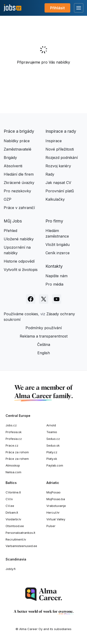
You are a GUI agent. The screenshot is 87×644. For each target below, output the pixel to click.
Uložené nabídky (19, 239)
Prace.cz (12, 445)
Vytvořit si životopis (21, 270)
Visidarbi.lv (13, 519)
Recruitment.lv (16, 539)
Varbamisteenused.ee (21, 546)
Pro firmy (54, 221)
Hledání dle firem (19, 174)
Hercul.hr (53, 512)
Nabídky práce (17, 141)
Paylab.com (55, 465)
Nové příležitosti (60, 149)
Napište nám (56, 276)
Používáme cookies (21, 314)
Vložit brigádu (58, 245)
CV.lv (9, 499)
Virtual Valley (56, 519)
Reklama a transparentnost (44, 336)
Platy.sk (52, 459)
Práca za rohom (17, 452)
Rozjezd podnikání (62, 158)
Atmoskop (13, 465)
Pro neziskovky (17, 191)
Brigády (10, 158)
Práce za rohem (17, 459)
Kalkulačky (55, 199)
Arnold (51, 425)
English (44, 353)
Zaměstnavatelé (18, 149)
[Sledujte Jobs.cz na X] (44, 299)
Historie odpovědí (19, 261)
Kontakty (54, 266)
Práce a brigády (19, 131)
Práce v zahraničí (19, 208)
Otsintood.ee (15, 526)
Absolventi (13, 166)
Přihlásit (57, 8)
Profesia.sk (14, 432)
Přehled (10, 231)
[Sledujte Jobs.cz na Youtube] (57, 299)
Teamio (52, 432)
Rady (50, 174)
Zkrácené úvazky (19, 183)
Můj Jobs (13, 221)
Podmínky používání (44, 328)
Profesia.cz (14, 439)
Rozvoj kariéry (58, 166)
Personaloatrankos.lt (20, 533)
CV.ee (10, 506)
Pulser (51, 526)
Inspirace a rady (61, 131)
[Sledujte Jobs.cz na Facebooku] (31, 299)
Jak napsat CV (58, 183)
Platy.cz (52, 452)
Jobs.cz (11, 425)
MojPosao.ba (56, 499)
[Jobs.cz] (13, 8)
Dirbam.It (12, 512)
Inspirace (54, 141)
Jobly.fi (11, 569)
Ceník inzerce (58, 253)
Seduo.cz (53, 439)
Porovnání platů (60, 191)
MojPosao (53, 492)
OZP (8, 199)
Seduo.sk (53, 445)
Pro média (54, 284)
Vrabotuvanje (56, 506)
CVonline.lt (13, 492)
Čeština (44, 345)
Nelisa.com (13, 472)
